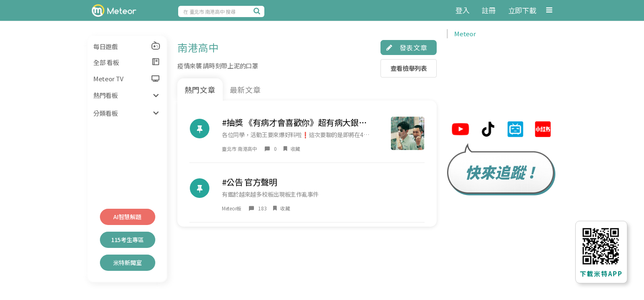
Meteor (465, 34)
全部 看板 (127, 62)
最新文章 (246, 90)
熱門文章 (200, 90)
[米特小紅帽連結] (543, 130)
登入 (462, 10)
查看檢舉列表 (409, 68)
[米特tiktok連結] (488, 130)
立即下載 (522, 10)
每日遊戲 (127, 46)
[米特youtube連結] (460, 130)
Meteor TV (126, 79)
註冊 (489, 10)
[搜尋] (258, 11)
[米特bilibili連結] (515, 130)
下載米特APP (601, 274)
